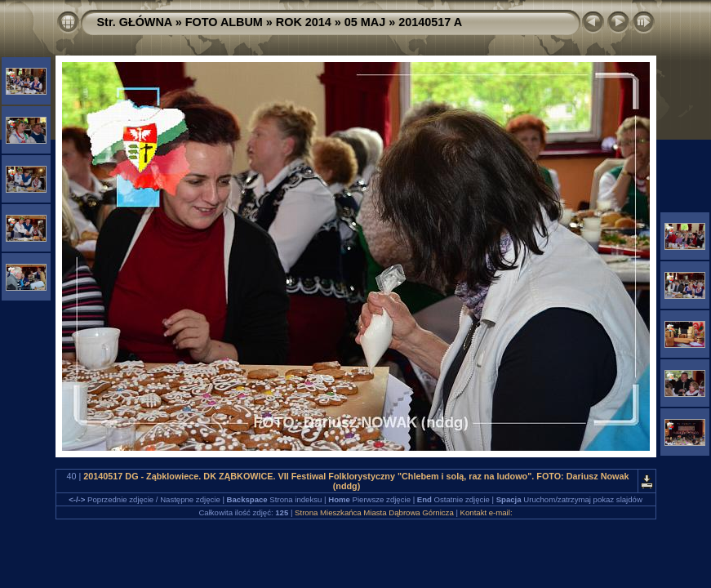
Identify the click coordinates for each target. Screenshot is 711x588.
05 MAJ (365, 22)
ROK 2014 (304, 22)
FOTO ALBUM (224, 22)
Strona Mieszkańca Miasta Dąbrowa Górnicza (374, 512)
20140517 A (430, 22)
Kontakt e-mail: (487, 512)
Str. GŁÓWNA (135, 22)
